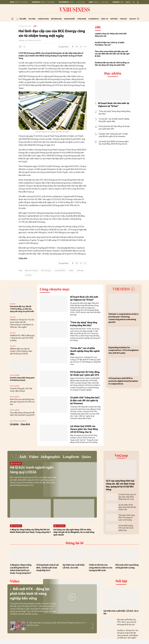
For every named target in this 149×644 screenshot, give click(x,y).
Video (34, 457)
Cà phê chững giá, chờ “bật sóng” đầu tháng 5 (21, 390)
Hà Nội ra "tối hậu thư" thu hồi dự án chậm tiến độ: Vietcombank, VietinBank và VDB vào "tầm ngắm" (22, 323)
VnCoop (133, 19)
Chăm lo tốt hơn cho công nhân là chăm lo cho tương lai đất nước (101, 567)
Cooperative (93, 19)
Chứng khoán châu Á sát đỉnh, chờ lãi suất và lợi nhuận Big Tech (47, 567)
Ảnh (23, 457)
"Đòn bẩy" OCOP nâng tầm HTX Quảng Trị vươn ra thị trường (127, 518)
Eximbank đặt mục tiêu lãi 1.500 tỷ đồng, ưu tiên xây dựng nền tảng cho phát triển (112, 64)
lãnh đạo (80, 270)
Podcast (123, 19)
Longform (71, 457)
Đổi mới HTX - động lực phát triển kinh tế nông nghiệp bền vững (30, 593)
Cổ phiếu (14, 424)
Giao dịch (25, 424)
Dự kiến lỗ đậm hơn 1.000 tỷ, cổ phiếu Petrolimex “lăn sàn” (110, 44)
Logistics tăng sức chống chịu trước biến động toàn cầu (111, 35)
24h (35, 26)
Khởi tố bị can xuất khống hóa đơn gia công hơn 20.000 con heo (22, 402)
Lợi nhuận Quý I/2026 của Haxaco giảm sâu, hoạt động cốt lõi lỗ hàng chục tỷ (114, 143)
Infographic (51, 457)
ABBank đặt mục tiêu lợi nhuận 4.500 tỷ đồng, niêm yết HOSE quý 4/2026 (21, 351)
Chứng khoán (43, 19)
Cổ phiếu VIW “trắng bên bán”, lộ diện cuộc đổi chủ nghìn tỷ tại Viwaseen (113, 135)
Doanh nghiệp (69, 19)
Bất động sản (56, 19)
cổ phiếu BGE (60, 270)
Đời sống (114, 19)
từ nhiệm (28, 275)
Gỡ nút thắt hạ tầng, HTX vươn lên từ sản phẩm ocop (126, 528)
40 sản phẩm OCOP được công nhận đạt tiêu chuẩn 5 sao (127, 507)
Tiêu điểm (23, 19)
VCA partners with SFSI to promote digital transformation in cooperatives (123, 381)
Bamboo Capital (31, 270)
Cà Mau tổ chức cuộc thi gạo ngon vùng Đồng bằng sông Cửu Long (127, 497)
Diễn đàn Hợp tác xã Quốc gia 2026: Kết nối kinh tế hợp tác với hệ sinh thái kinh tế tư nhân (57, 624)
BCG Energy (46, 270)
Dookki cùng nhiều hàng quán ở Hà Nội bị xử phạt (22, 379)
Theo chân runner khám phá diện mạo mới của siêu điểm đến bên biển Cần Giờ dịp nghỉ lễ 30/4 (112, 54)
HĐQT (71, 270)
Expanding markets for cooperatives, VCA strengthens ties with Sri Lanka (124, 350)
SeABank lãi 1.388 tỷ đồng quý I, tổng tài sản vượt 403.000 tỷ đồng (22, 338)
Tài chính (32, 19)
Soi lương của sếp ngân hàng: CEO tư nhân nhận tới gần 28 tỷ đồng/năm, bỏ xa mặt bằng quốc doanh (74, 532)
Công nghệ (82, 19)
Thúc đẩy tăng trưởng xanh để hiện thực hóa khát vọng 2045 (22, 414)
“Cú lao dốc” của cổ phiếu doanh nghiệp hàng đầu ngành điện (114, 120)
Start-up (105, 19)
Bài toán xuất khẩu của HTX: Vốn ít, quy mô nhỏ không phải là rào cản (127, 622)
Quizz (86, 457)
